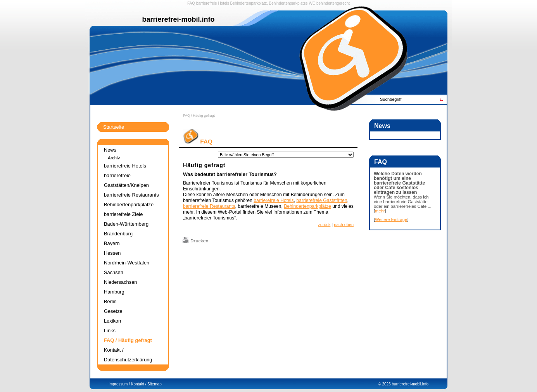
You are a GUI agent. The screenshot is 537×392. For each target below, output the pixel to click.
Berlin (110, 301)
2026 (386, 384)
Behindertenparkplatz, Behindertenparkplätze (269, 3)
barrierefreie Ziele (123, 214)
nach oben (344, 224)
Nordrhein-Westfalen (127, 263)
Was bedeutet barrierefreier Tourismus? (230, 174)
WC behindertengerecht (329, 3)
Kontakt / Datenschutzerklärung (128, 355)
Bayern (112, 243)
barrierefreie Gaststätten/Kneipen (126, 180)
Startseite (114, 127)
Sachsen (114, 272)
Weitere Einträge (391, 219)
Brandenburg (118, 234)
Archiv (114, 158)
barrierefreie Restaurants (209, 206)
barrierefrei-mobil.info (410, 384)
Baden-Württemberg (126, 224)
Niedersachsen (120, 282)
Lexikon (112, 321)
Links (110, 331)
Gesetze (113, 311)
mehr (380, 211)
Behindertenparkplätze (307, 206)
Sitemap (155, 384)
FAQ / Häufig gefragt (199, 116)
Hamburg (114, 292)
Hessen (112, 253)
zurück (324, 224)
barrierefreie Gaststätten (322, 200)
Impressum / (119, 384)
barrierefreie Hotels (213, 3)
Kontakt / (139, 384)
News (110, 150)
